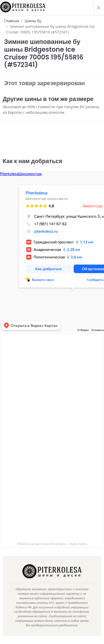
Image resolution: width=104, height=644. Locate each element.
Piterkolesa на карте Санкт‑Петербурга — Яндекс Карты (52, 544)
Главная (12, 21)
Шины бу (33, 21)
